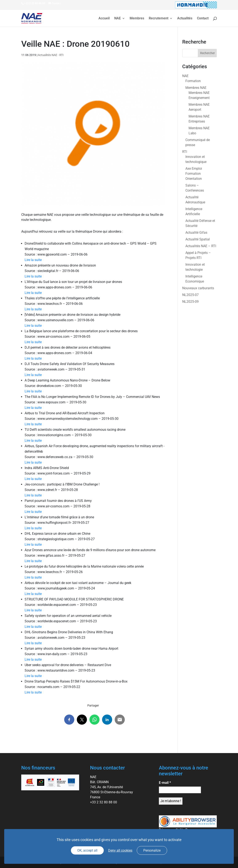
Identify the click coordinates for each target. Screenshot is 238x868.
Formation (193, 81)
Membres (137, 19)
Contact (203, 19)
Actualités (185, 19)
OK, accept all (87, 850)
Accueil (104, 19)
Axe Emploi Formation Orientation (194, 174)
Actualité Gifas (196, 233)
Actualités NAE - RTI (51, 55)
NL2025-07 (190, 295)
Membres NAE (196, 88)
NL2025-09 (190, 302)
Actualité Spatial (198, 239)
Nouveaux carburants (198, 288)
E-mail (165, 783)
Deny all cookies (120, 850)
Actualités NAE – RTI (201, 246)
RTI (185, 152)
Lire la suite (33, 260)
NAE (118, 19)
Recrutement (159, 19)
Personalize (152, 850)
